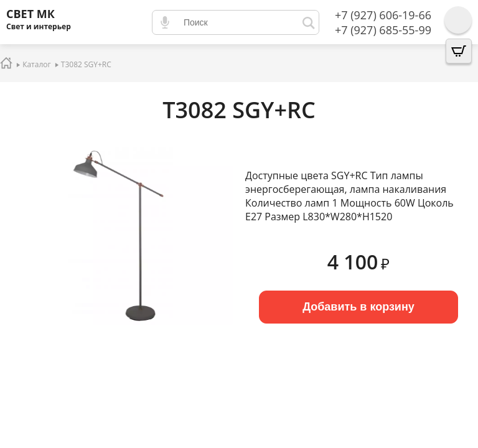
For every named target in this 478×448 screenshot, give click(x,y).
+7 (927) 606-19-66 (383, 15)
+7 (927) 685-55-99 (383, 30)
